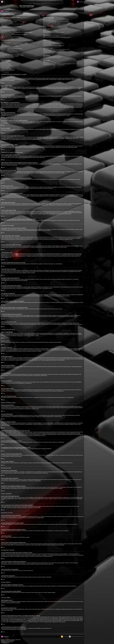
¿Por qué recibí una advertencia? (7, 53)
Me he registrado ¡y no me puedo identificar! (9, 22)
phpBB (51, 188)
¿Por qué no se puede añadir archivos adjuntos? (10, 52)
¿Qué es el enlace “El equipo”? (49, 26)
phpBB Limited (47, 602)
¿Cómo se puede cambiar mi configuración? (9, 31)
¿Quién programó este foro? (48, 61)
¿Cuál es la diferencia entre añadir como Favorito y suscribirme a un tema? (56, 49)
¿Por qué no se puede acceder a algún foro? (9, 51)
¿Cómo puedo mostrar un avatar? (7, 38)
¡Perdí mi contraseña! (5, 25)
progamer (4, 642)
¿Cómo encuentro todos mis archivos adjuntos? (52, 58)
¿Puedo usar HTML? (5, 62)
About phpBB (10, 603)
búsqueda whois (13, 618)
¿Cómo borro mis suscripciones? (49, 53)
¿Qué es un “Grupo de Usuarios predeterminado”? (52, 25)
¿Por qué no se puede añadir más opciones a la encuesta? (12, 48)
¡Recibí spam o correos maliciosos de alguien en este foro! (53, 32)
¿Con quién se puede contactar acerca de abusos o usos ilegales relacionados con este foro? (60, 64)
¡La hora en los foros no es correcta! (8, 33)
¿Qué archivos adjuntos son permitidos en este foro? (52, 57)
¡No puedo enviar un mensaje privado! (50, 30)
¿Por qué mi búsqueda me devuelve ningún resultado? (53, 42)
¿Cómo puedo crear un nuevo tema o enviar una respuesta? (12, 44)
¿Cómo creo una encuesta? (6, 47)
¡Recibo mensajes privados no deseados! (50, 31)
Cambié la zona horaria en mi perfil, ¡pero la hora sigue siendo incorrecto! (14, 35)
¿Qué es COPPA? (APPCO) (6, 20)
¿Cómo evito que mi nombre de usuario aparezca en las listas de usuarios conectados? (17, 32)
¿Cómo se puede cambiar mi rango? (8, 39)
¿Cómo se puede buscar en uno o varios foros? (51, 41)
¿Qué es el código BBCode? (6, 61)
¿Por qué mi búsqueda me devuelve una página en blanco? (54, 43)
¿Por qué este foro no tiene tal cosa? (50, 63)
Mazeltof (10, 642)
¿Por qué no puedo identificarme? (7, 23)
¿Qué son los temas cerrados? (7, 69)
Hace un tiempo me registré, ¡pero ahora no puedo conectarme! (12, 24)
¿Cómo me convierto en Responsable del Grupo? (52, 23)
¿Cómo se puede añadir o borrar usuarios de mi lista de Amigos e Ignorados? (57, 37)
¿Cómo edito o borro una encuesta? (7, 50)
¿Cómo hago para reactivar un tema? (8, 57)
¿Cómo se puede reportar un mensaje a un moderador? (11, 54)
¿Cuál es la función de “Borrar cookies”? (8, 27)
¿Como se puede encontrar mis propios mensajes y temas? (54, 46)
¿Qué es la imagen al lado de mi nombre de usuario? (11, 37)
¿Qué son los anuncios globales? (7, 66)
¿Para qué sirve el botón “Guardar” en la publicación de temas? (12, 55)
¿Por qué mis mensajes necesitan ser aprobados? (10, 56)
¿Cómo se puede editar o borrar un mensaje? (9, 45)
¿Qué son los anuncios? (5, 67)
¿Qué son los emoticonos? (6, 63)
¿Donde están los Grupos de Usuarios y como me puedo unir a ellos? (55, 22)
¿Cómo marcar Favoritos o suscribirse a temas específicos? (54, 50)
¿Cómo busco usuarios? (47, 44)
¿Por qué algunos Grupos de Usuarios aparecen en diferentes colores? (56, 24)
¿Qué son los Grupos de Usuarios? (49, 21)
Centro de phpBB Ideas (56, 609)
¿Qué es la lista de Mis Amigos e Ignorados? (51, 36)
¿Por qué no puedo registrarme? (7, 21)
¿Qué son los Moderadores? (48, 20)
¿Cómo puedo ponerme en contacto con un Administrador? (54, 65)
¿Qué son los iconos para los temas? (8, 70)
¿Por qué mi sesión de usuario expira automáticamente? (11, 26)
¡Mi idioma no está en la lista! (6, 36)
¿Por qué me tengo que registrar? (7, 18)
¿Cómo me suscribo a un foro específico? (50, 52)
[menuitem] (3, 2)
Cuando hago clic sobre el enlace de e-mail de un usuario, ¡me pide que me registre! (16, 40)
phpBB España (12, 641)
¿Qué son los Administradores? (49, 18)
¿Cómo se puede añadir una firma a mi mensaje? (10, 46)
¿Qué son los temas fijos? (6, 68)
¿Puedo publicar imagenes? (6, 65)
